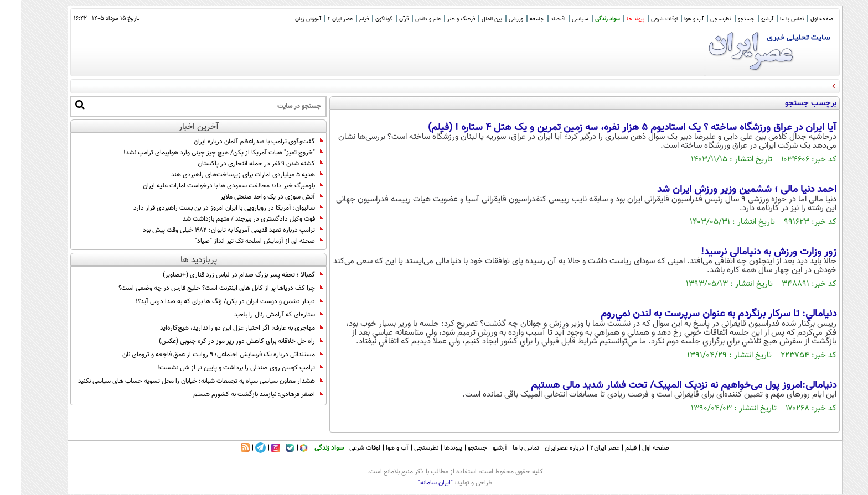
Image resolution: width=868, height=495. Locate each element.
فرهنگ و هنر (440, 19)
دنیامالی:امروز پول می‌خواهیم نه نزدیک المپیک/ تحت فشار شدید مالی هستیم (663, 385)
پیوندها (432, 448)
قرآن (383, 19)
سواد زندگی (587, 19)
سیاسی (559, 19)
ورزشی (495, 19)
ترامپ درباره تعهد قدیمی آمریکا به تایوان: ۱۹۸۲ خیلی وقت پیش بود (212, 230)
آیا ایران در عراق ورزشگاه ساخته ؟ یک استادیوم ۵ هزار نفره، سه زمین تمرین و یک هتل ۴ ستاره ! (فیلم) (611, 128)
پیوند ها (614, 19)
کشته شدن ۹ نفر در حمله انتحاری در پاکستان (239, 164)
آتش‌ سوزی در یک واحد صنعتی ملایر (251, 197)
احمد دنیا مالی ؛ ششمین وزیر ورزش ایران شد (726, 190)
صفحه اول (801, 19)
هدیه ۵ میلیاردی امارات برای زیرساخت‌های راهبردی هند (226, 175)
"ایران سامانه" (414, 483)
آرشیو (746, 19)
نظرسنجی (700, 19)
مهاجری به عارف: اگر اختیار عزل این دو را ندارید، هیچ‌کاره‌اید (221, 328)
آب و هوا (673, 19)
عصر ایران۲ (584, 448)
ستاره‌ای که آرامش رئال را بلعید (258, 315)
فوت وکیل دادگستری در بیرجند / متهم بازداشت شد (232, 219)
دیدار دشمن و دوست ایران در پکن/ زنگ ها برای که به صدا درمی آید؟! (208, 301)
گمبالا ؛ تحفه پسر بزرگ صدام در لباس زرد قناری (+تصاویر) (222, 275)
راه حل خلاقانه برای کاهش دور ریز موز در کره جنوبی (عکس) (220, 341)
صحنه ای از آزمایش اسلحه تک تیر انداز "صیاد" (238, 241)
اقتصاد (537, 19)
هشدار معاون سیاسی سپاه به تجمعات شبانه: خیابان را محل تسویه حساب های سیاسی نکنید (180, 381)
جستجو (725, 19)
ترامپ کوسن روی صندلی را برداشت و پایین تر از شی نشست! (219, 368)
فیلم (343, 19)
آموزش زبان (287, 19)
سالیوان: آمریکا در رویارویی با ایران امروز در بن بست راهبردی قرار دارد (207, 208)
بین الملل (471, 19)
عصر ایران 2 (319, 19)
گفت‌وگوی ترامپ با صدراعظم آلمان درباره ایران (237, 142)
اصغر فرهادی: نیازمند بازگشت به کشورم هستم (237, 394)
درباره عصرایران (544, 448)
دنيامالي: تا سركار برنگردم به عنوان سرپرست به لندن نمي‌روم (697, 314)
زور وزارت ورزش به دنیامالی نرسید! (748, 252)
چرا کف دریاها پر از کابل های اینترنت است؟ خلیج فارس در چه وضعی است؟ (200, 288)
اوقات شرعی (643, 19)
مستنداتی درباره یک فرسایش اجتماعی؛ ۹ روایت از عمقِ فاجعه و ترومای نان (202, 355)
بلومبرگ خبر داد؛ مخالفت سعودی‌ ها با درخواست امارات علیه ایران (212, 186)
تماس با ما (771, 19)
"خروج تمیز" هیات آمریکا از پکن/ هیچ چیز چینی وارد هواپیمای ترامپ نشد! (201, 153)
